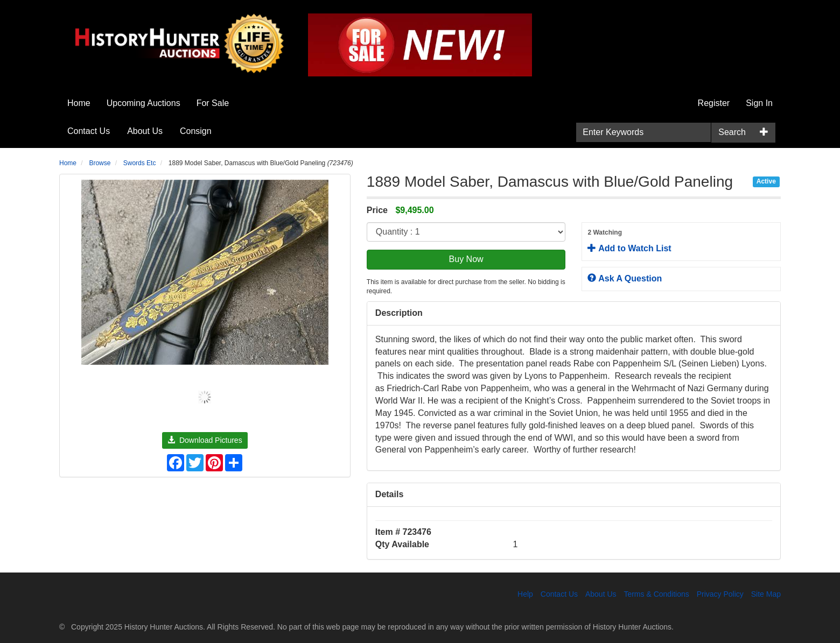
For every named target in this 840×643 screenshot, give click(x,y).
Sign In (759, 103)
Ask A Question (625, 278)
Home (79, 103)
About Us (145, 131)
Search (732, 132)
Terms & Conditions (656, 594)
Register (714, 103)
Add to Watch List (681, 241)
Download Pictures (205, 440)
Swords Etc (140, 163)
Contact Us (89, 131)
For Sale (213, 103)
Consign (196, 131)
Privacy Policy (720, 594)
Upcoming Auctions (143, 103)
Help (525, 594)
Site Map (766, 594)
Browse (100, 163)
